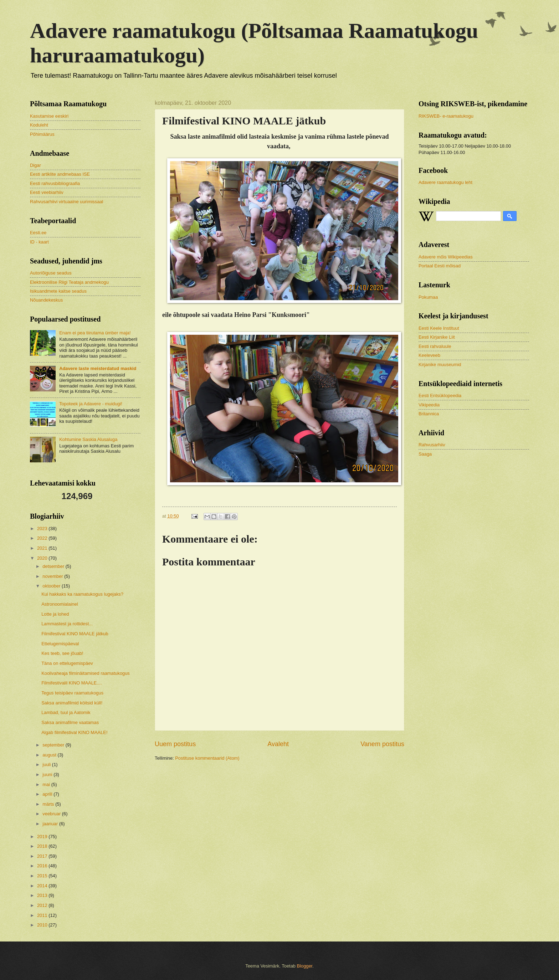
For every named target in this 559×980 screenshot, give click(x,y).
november (53, 576)
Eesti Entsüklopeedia (440, 396)
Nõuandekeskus (46, 300)
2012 (43, 905)
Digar (35, 165)
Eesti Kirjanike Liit (437, 337)
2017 (43, 856)
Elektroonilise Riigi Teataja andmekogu (69, 282)
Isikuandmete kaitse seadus (58, 291)
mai (47, 784)
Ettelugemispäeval (60, 644)
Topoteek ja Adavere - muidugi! (91, 404)
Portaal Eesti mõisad (440, 266)
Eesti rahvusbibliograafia (55, 183)
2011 (43, 915)
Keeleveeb (429, 355)
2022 (43, 538)
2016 (43, 866)
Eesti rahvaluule (435, 346)
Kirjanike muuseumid (440, 365)
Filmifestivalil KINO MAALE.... (72, 683)
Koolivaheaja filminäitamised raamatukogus (86, 673)
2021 (43, 548)
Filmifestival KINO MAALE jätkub (75, 634)
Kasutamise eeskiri (49, 116)
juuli (47, 764)
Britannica (429, 414)
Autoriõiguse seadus (51, 273)
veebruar (52, 814)
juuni (48, 774)
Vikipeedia (429, 405)
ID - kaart (39, 242)
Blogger (305, 966)
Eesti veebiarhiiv (47, 192)
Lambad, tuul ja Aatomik (66, 712)
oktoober (52, 586)
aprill (48, 794)
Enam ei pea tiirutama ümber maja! (95, 333)
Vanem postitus (382, 744)
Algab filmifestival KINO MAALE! (74, 732)
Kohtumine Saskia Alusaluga (88, 439)
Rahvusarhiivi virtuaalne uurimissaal (66, 202)
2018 (43, 846)
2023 (43, 529)
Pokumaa (428, 297)
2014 (43, 886)
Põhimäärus (42, 134)
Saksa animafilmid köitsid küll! (72, 703)
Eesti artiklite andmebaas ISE (60, 174)
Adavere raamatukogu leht (445, 182)
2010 (43, 925)
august (50, 755)
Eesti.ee (38, 233)
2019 (43, 837)
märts (49, 804)
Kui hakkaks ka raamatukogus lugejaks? (82, 594)
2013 (43, 895)
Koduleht (39, 125)
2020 (43, 558)
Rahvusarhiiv (432, 445)
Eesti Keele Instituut (439, 328)
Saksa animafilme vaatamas (70, 722)
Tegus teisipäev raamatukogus (72, 693)
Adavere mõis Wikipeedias (446, 257)
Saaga (425, 454)
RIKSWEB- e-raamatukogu (446, 116)
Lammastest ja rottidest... (67, 624)
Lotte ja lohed (55, 614)
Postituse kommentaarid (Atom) (207, 758)
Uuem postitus (175, 744)
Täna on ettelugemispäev (67, 663)
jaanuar (51, 824)
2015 (43, 876)
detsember (54, 566)
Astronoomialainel (60, 604)
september (54, 745)
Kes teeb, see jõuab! (62, 653)
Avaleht (278, 744)
